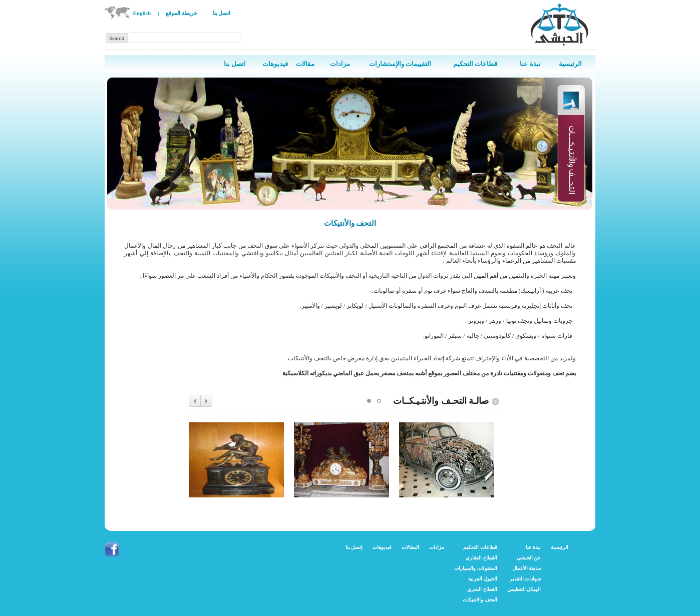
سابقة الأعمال (527, 568)
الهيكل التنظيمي (524, 589)
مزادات (437, 547)
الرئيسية (560, 547)
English (142, 13)
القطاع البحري (482, 589)
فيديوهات (382, 547)
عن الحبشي (529, 558)
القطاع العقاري (481, 558)
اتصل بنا (222, 13)
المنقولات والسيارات (476, 568)
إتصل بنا (354, 547)
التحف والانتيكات (480, 600)
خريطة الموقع (182, 13)
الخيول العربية (483, 579)
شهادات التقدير (526, 579)
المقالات (410, 547)
